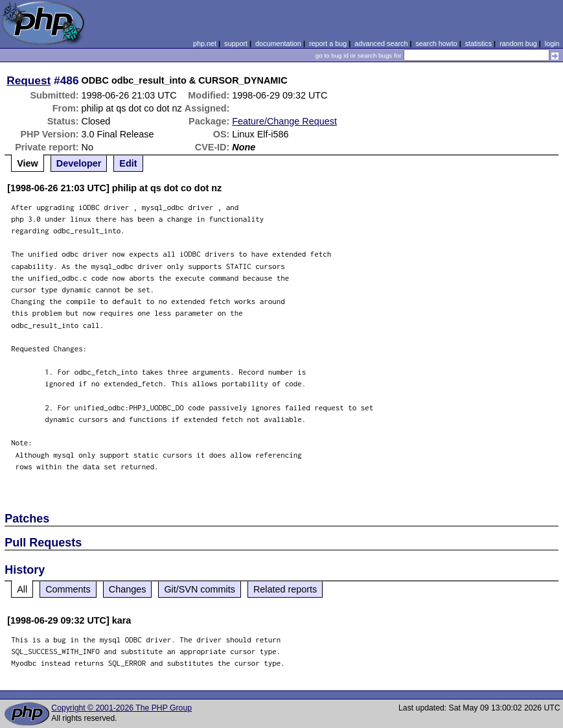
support (236, 43)
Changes (128, 589)
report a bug (328, 43)
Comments (68, 589)
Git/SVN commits (200, 589)
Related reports (285, 589)
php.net (205, 43)
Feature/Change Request (284, 121)
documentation (278, 43)
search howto (436, 43)
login (552, 43)
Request (29, 80)
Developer (79, 163)
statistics (478, 43)
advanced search (381, 43)
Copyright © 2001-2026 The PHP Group (121, 708)
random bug (518, 43)
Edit (128, 163)
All (22, 589)
